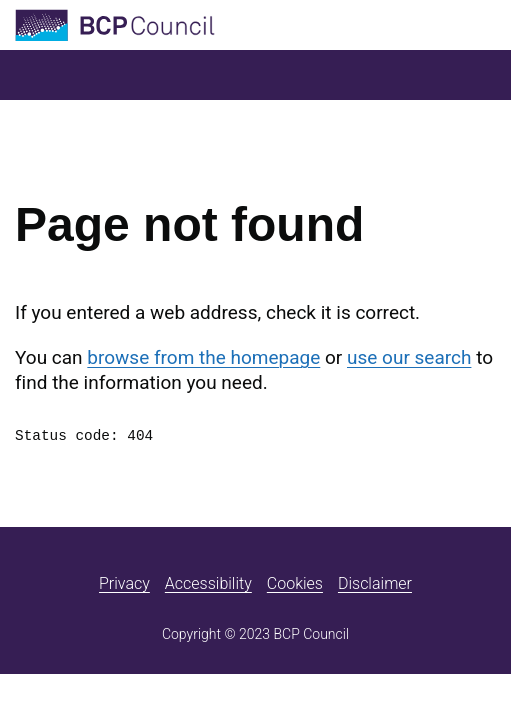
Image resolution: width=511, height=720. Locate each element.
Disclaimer (375, 583)
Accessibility (208, 583)
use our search (409, 357)
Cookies (295, 583)
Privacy (124, 583)
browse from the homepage (203, 357)
